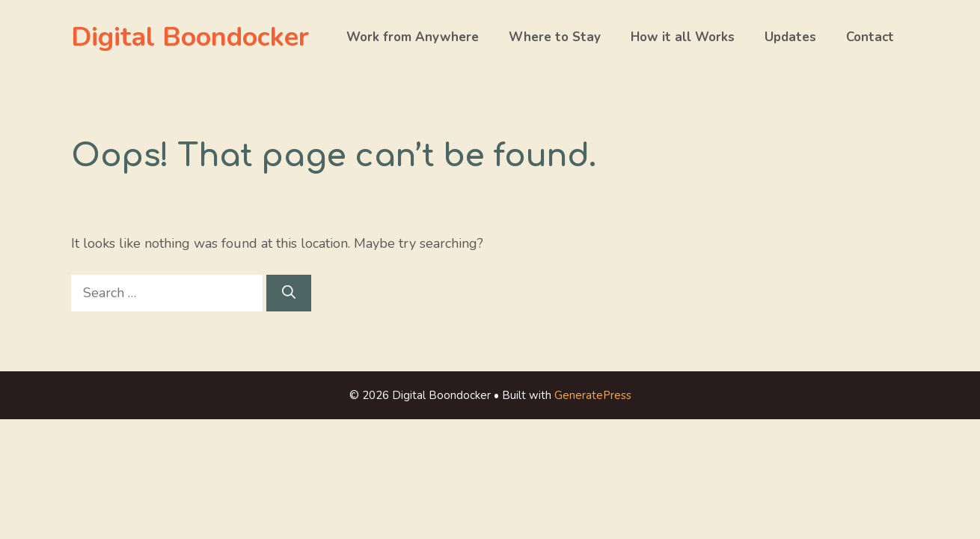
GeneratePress (593, 395)
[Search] (289, 293)
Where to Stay (555, 37)
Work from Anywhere (413, 37)
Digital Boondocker (190, 37)
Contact (870, 37)
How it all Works (683, 37)
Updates (790, 37)
